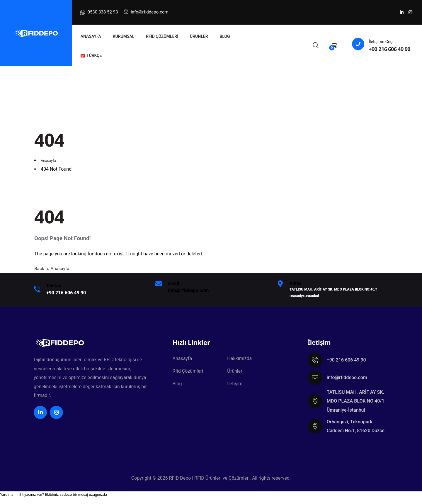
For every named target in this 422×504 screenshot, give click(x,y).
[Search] (316, 44)
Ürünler (235, 372)
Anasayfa (182, 359)
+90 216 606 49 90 (389, 49)
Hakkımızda (239, 359)
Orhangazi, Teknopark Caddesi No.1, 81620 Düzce (356, 426)
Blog (177, 385)
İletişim (235, 385)
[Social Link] (401, 12)
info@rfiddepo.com (146, 12)
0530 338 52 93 (99, 12)
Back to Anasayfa (52, 268)
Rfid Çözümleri (188, 372)
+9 (66, 293)
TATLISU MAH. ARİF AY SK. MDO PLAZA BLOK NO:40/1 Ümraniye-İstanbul (356, 401)
